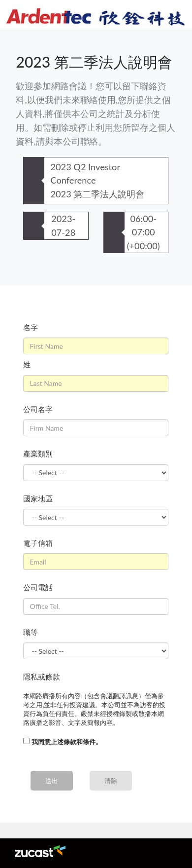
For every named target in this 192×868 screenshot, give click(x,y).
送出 (52, 781)
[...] (26, 741)
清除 (111, 781)
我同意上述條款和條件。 (67, 742)
